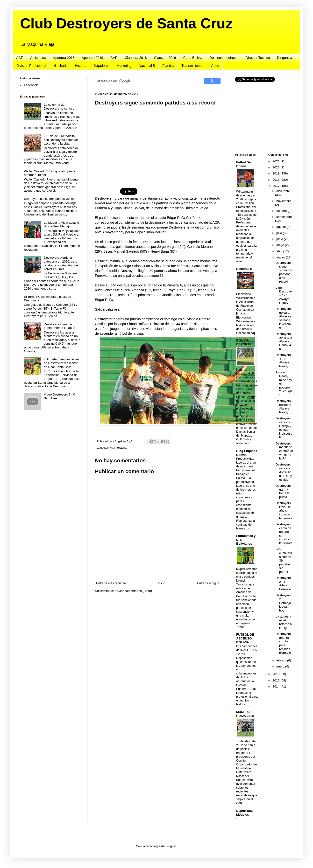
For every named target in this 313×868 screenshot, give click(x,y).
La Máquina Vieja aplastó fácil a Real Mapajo (61, 225)
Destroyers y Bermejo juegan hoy (283, 603)
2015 (277, 680)
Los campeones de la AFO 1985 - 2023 (247, 650)
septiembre (284, 217)
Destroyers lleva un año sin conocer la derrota (284, 510)
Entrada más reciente (111, 583)
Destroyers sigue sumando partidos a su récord (284, 272)
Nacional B (147, 66)
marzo (281, 257)
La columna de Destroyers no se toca (59, 107)
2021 (277, 161)
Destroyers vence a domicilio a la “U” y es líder (284, 472)
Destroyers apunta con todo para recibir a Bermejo (283, 643)
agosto (281, 227)
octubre (282, 211)
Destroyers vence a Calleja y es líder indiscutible (284, 428)
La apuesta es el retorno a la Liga (284, 622)
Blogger (171, 846)
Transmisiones (192, 66)
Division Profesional (31, 66)
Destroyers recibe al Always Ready (283, 407)
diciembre (283, 191)
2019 (277, 173)
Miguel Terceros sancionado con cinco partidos (247, 573)
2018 (277, 180)
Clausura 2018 (136, 58)
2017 (277, 186)
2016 (277, 674)
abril (280, 251)
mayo (281, 245)
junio (280, 239)
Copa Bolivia (193, 58)
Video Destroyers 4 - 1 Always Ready (284, 295)
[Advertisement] (158, 144)
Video (215, 66)
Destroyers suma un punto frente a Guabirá (59, 326)
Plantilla (168, 66)
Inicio (162, 583)
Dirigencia (285, 58)
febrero (282, 660)
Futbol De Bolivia (243, 164)
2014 (277, 686)
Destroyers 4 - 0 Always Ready (283, 361)
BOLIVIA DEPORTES (245, 342)
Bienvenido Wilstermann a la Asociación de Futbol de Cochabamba (246, 302)
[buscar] (147, 81)
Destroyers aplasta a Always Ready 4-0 (284, 341)
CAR (114, 58)
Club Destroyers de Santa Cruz (126, 23)
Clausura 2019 (165, 58)
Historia (81, 66)
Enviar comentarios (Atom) (133, 591)
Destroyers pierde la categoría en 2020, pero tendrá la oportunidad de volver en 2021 (61, 263)
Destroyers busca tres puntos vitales (49, 199)
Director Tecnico (258, 58)
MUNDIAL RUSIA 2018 (245, 714)
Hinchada (60, 66)
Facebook (31, 85)
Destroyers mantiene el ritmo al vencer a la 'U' (284, 451)
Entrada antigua (208, 583)
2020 (277, 167)
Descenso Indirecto (224, 58)
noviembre (284, 201)
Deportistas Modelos (245, 813)
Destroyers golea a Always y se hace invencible (284, 318)
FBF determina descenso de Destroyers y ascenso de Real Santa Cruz (61, 363)
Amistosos (38, 58)
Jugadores (102, 66)
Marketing (124, 66)
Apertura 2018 (64, 58)
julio (280, 233)
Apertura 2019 (92, 58)
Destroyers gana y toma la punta (283, 491)
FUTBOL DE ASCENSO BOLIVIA (245, 638)
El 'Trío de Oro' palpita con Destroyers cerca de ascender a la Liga (61, 140)
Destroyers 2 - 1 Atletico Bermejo (283, 583)
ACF (20, 58)
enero (281, 666)
